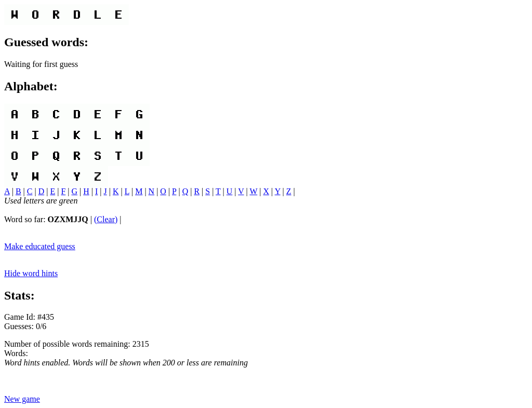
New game (22, 399)
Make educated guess (40, 246)
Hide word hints (31, 273)
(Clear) (106, 219)
